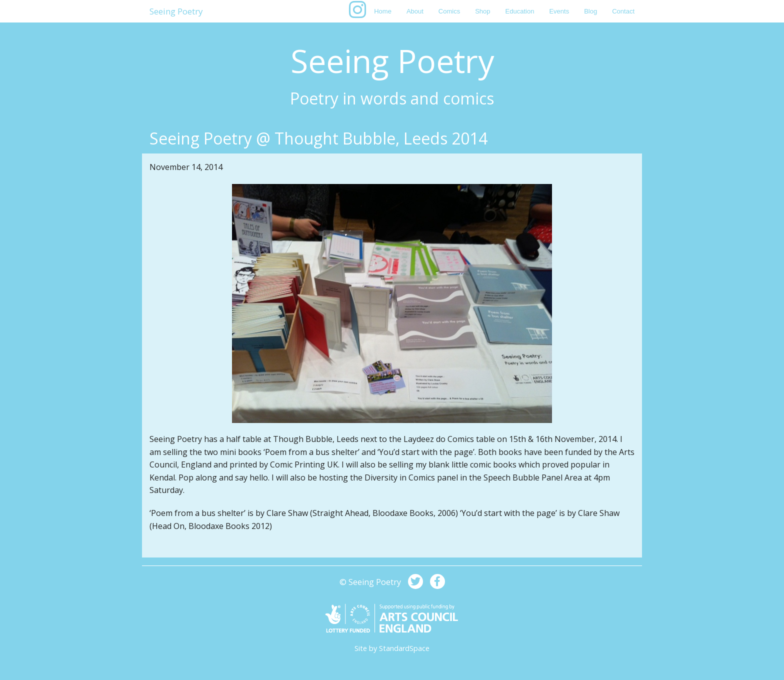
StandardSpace (404, 648)
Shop (482, 11)
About (415, 11)
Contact (623, 11)
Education (520, 11)
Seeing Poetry (176, 11)
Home (383, 11)
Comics (449, 11)
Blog (590, 11)
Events (559, 11)
